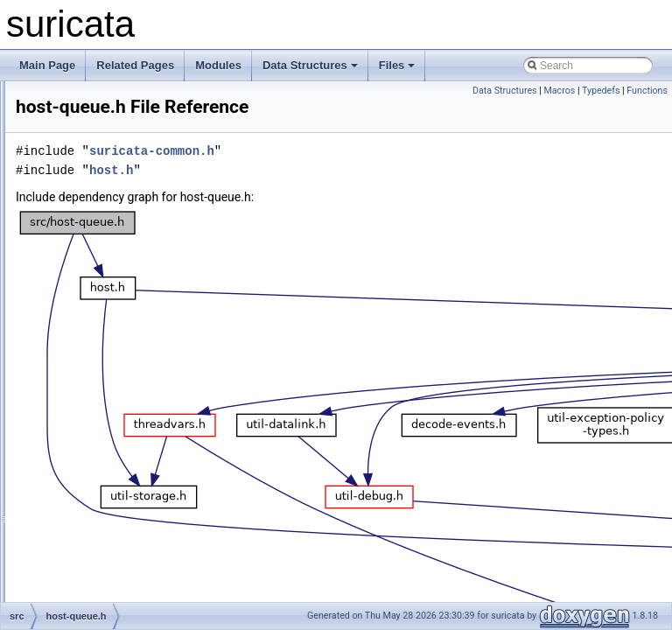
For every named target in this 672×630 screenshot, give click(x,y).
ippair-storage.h (108, 600)
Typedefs (601, 91)
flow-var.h (94, 196)
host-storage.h (105, 388)
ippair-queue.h (105, 562)
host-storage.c (105, 369)
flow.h (85, 273)
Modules (218, 65)
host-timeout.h (105, 427)
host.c (86, 446)
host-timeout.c (105, 408)
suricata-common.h (371, 175)
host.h (86, 465)
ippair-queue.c (105, 542)
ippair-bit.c (96, 504)
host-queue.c (102, 331)
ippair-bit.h (96, 523)
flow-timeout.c (104, 100)
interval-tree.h (104, 485)
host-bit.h (93, 311)
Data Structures (310, 65)
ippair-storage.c (108, 581)
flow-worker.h (103, 234)
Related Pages (135, 65)
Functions (647, 91)
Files (397, 65)
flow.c (85, 254)
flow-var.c (94, 177)
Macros (559, 91)
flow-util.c (94, 138)
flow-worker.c (102, 215)
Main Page (47, 65)
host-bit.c (93, 292)
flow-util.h (94, 157)
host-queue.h (102, 350)
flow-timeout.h (105, 119)
